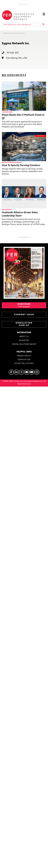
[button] (24, 305)
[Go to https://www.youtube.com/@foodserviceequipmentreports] (32, 372)
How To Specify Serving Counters (21, 165)
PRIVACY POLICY (24, 356)
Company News (7, 112)
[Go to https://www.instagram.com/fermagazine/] (37, 372)
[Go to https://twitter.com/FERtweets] (22, 372)
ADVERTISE (24, 340)
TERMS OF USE (24, 360)
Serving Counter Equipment (12, 163)
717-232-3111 (13, 53)
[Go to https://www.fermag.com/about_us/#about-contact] (27, 372)
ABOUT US (24, 337)
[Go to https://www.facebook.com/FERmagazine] (11, 372)
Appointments (7, 210)
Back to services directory (14, 33)
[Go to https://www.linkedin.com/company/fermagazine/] (16, 372)
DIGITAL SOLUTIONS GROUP (24, 344)
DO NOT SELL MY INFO (24, 363)
